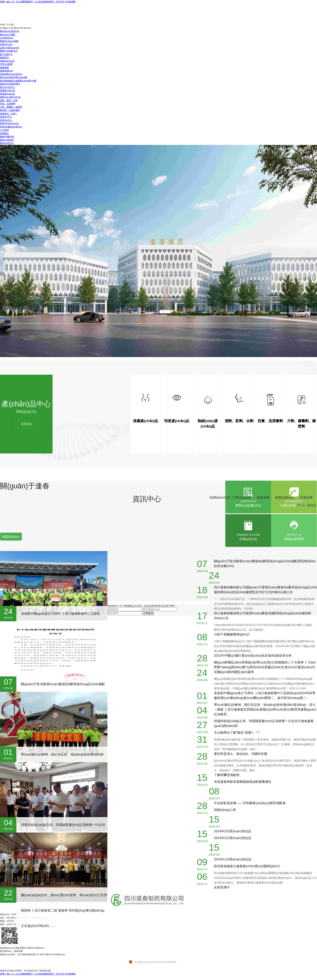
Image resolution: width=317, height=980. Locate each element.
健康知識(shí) (7, 71)
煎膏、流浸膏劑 (8, 104)
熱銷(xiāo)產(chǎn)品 (10, 97)
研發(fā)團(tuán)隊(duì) (11, 127)
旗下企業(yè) (6, 54)
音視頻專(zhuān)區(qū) (11, 74)
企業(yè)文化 (6, 44)
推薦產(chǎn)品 (7, 90)
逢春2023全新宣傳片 (10, 84)
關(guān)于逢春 (8, 35)
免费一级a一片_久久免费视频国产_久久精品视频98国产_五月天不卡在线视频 (38, 2)
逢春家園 (4, 67)
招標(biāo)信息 (7, 61)
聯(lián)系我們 (7, 140)
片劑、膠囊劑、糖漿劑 (11, 107)
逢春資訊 (4, 57)
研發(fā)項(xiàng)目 (9, 123)
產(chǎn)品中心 (7, 87)
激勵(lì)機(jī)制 (7, 137)
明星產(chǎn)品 (7, 94)
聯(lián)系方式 (7, 143)
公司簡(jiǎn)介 (7, 38)
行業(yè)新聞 (6, 64)
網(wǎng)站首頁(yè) (10, 31)
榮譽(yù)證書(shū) (9, 51)
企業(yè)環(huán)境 (9, 48)
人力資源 (4, 130)
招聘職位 (4, 133)
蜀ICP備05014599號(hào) (53, 954)
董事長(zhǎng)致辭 (9, 41)
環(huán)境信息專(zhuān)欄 (13, 77)
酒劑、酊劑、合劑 (9, 100)
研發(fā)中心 (6, 117)
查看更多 (26, 424)
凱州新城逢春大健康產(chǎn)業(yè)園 (18, 81)
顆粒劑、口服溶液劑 (10, 110)
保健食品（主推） (9, 114)
